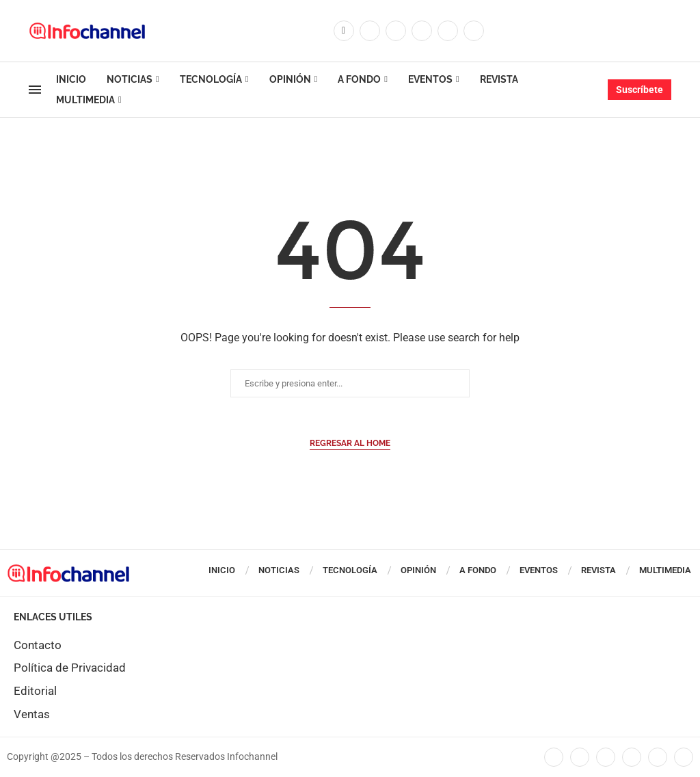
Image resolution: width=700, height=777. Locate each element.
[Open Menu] (35, 90)
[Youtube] (448, 31)
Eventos (430, 79)
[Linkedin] (422, 31)
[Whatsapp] (474, 31)
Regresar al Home (350, 443)
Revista (499, 79)
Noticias (130, 79)
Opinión (290, 79)
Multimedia (85, 100)
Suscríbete (640, 90)
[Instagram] (396, 31)
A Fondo (359, 79)
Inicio (71, 79)
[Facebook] (344, 31)
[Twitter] (370, 31)
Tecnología (211, 79)
